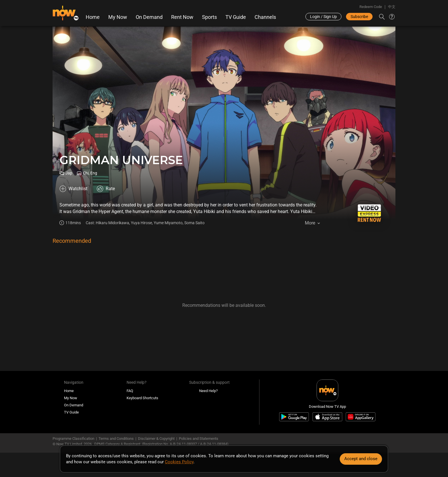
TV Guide (236, 17)
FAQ (130, 391)
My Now (118, 17)
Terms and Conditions (116, 439)
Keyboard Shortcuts (142, 398)
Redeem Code (371, 7)
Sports (209, 17)
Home (93, 17)
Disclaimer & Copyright (156, 439)
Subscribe (359, 17)
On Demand (149, 17)
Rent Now (182, 17)
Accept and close (361, 459)
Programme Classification (73, 439)
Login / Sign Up (323, 17)
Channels (265, 17)
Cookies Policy (179, 462)
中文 (392, 7)
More (310, 223)
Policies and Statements (199, 439)
